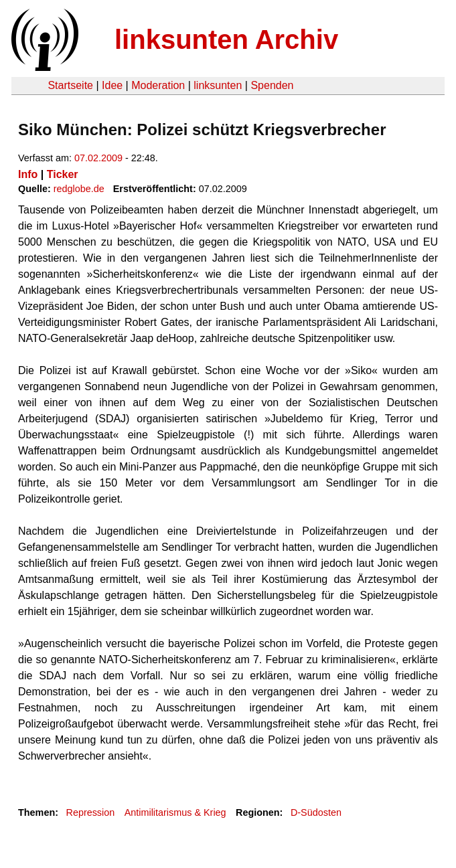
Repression (90, 812)
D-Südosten (316, 812)
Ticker (63, 174)
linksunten (218, 85)
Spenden (272, 85)
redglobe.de (79, 189)
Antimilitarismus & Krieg (175, 812)
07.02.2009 (98, 158)
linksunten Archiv (226, 39)
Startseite (70, 85)
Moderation (158, 85)
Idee (112, 85)
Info (28, 174)
